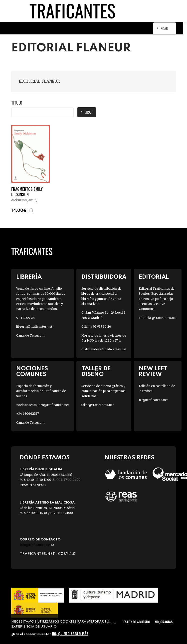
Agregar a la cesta (31, 210)
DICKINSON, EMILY (24, 200)
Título (17, 103)
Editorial (154, 277)
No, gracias (164, 622)
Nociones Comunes (32, 372)
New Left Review (153, 372)
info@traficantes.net (37, 545)
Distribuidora (104, 277)
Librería (29, 277)
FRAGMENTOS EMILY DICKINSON (27, 192)
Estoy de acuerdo (137, 622)
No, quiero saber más (70, 633)
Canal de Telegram (30, 335)
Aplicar (87, 112)
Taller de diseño (96, 372)
